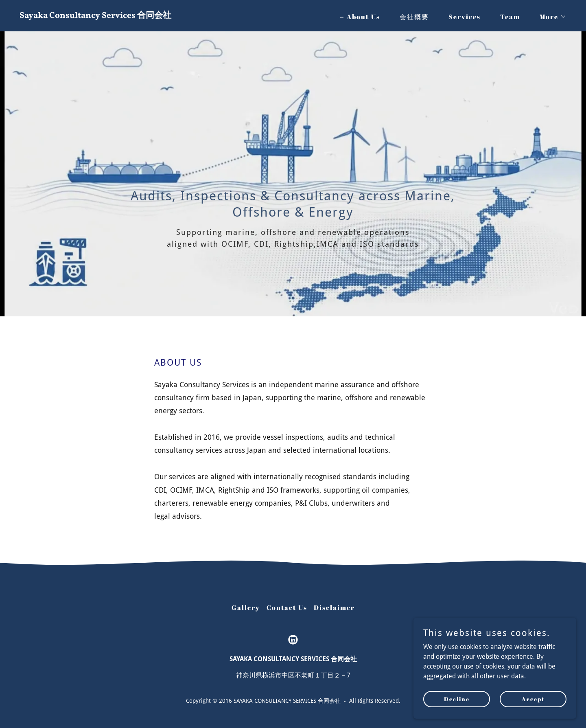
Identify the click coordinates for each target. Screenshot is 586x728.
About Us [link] (363, 17)
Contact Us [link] (287, 607)
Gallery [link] (246, 607)
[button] (550, 17)
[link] (153, 16)
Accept (533, 699)
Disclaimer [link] (334, 607)
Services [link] (465, 17)
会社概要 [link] (414, 17)
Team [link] (510, 17)
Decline (457, 699)
